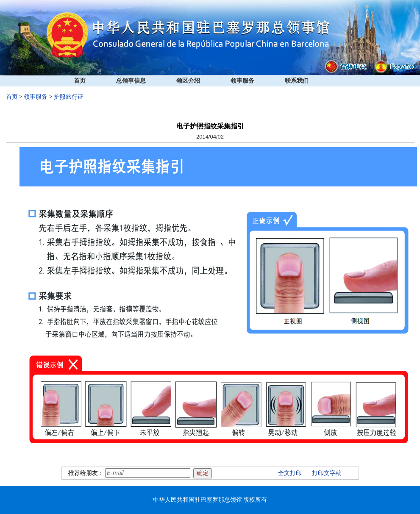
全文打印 (290, 473)
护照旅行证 (69, 97)
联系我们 (297, 81)
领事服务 (242, 81)
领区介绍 (188, 81)
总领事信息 (131, 81)
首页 (80, 81)
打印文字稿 (327, 473)
